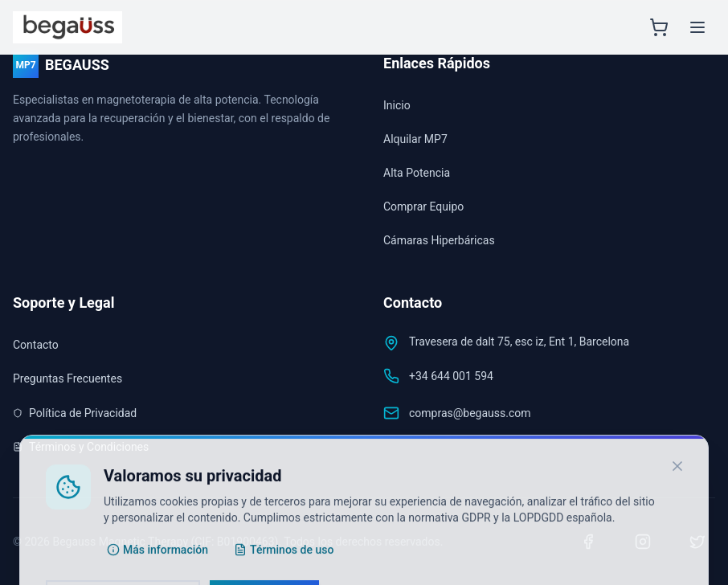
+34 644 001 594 (451, 376)
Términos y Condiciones (81, 447)
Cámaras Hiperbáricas (439, 240)
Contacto (36, 345)
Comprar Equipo (423, 207)
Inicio (397, 105)
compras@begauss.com (470, 413)
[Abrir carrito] (659, 27)
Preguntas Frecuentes (67, 378)
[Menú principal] (697, 27)
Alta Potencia (417, 173)
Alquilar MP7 (415, 139)
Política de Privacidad (75, 413)
